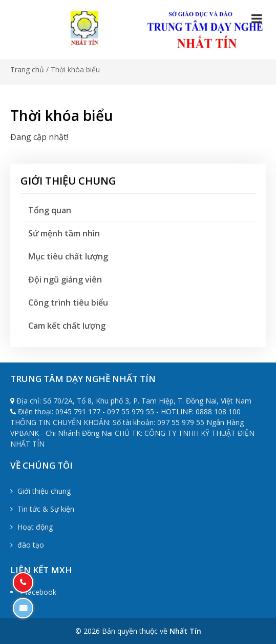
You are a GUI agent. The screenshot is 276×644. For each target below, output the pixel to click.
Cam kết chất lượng (67, 326)
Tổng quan (50, 210)
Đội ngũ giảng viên (65, 279)
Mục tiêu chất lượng (68, 256)
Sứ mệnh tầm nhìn (64, 233)
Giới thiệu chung (40, 491)
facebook (38, 592)
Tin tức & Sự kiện (42, 509)
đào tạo (27, 545)
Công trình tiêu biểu (68, 303)
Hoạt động (31, 527)
